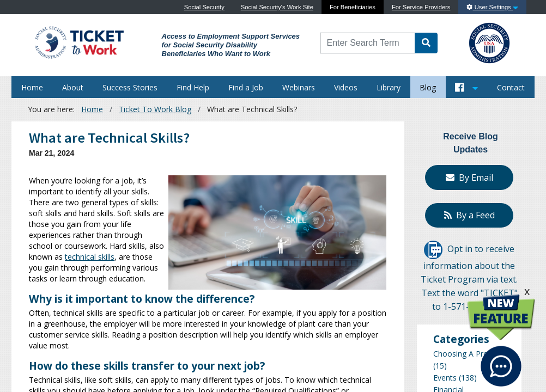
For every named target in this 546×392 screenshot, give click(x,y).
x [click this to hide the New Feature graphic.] (527, 291)
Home (32, 87)
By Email (469, 177)
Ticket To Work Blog (155, 109)
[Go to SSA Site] (490, 42)
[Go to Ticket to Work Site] (79, 42)
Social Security (204, 7)
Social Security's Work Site (277, 7)
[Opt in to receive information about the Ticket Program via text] (433, 249)
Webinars (299, 87)
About (73, 87)
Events (445, 378)
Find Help (193, 87)
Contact (511, 87)
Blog (428, 87)
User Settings (492, 7)
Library (389, 87)
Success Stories (130, 87)
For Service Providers (421, 7)
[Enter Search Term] (368, 43)
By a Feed (469, 215)
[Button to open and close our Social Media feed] (467, 87)
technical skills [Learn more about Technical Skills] (90, 257)
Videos (346, 87)
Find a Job (246, 87)
